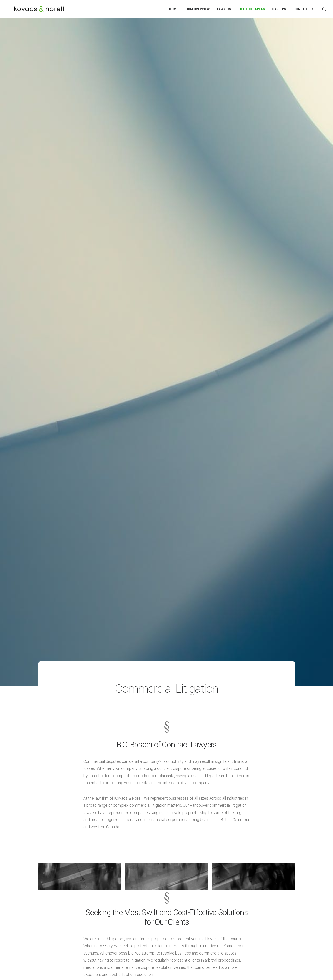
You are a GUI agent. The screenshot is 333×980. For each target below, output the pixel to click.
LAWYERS (224, 9)
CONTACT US (304, 9)
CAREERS (279, 9)
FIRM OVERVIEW (198, 9)
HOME (174, 9)
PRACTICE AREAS (252, 9)
